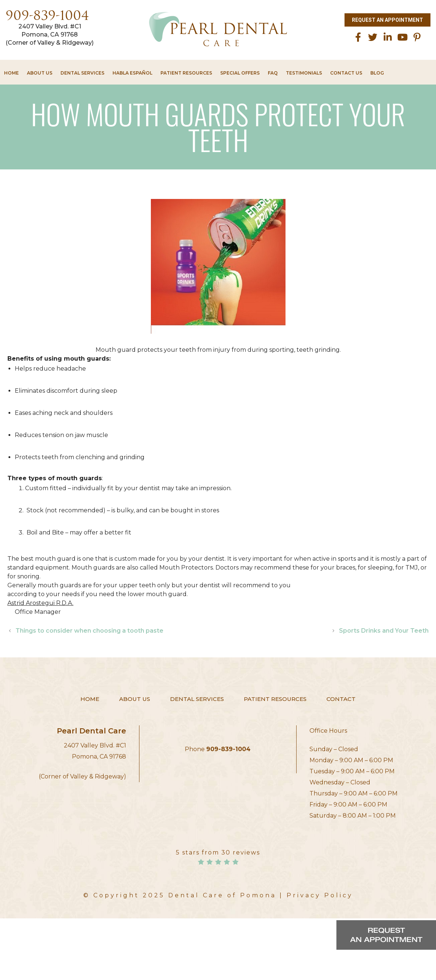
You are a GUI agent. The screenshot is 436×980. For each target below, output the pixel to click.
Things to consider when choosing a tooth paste (89, 631)
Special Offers (240, 73)
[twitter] (373, 37)
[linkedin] (388, 37)
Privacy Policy (320, 895)
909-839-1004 (47, 17)
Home (11, 73)
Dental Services (82, 73)
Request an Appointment (387, 20)
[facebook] (358, 37)
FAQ (273, 73)
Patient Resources (186, 73)
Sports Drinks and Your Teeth (384, 631)
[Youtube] (402, 37)
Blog (377, 73)
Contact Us (346, 73)
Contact (341, 699)
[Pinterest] (417, 37)
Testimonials (304, 73)
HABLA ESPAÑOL (132, 73)
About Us (40, 73)
